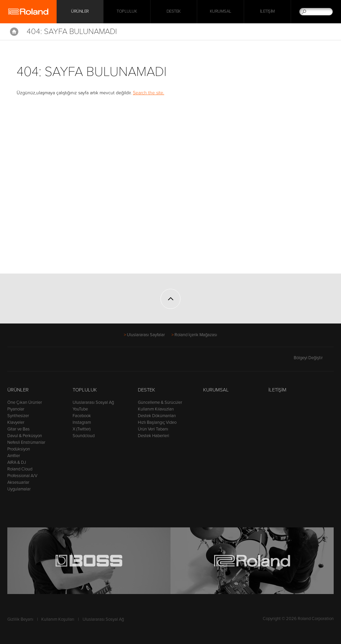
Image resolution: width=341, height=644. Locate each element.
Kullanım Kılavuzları (156, 409)
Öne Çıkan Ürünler (25, 402)
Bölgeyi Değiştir (314, 358)
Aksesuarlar (18, 482)
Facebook (82, 416)
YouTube (80, 409)
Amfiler (14, 456)
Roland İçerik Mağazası (196, 335)
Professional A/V (22, 476)
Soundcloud (84, 436)
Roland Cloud (20, 469)
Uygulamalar (19, 489)
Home (14, 32)
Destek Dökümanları (157, 416)
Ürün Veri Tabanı (153, 429)
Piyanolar (16, 409)
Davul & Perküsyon (25, 436)
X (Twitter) (82, 429)
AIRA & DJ (17, 462)
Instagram (82, 422)
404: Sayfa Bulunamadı (72, 31)
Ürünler (18, 390)
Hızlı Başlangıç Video (157, 422)
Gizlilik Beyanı (20, 619)
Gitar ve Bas (18, 429)
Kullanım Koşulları (58, 619)
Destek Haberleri (154, 436)
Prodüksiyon (19, 449)
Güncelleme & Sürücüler (160, 402)
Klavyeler (16, 422)
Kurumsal (221, 12)
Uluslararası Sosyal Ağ (93, 402)
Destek (174, 12)
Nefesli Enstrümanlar (26, 442)
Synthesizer (18, 416)
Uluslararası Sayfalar (146, 335)
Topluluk (127, 12)
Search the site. (149, 93)
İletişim (268, 12)
